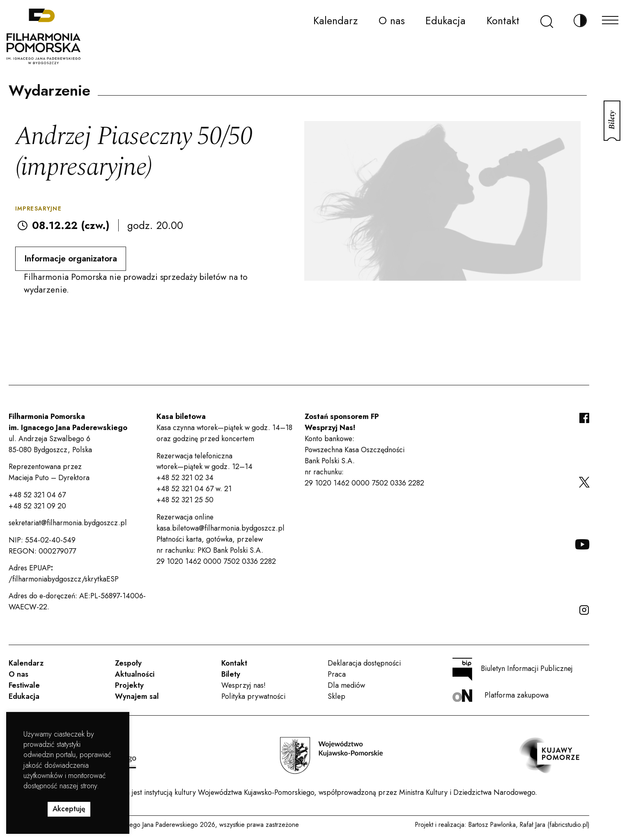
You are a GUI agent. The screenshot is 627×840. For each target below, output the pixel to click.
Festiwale (24, 685)
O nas (392, 21)
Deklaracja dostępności (364, 663)
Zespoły (128, 663)
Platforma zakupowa (501, 696)
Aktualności (135, 674)
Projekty (129, 685)
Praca (337, 674)
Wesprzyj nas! (243, 685)
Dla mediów (346, 685)
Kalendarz (335, 21)
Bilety (231, 674)
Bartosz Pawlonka (492, 825)
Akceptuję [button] (69, 809)
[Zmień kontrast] (580, 21)
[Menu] (610, 18)
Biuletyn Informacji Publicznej (513, 669)
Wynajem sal (137, 696)
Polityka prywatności (253, 696)
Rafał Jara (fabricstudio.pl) (555, 825)
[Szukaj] (547, 21)
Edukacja (446, 21)
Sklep (336, 696)
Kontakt (503, 21)
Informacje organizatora (71, 259)
